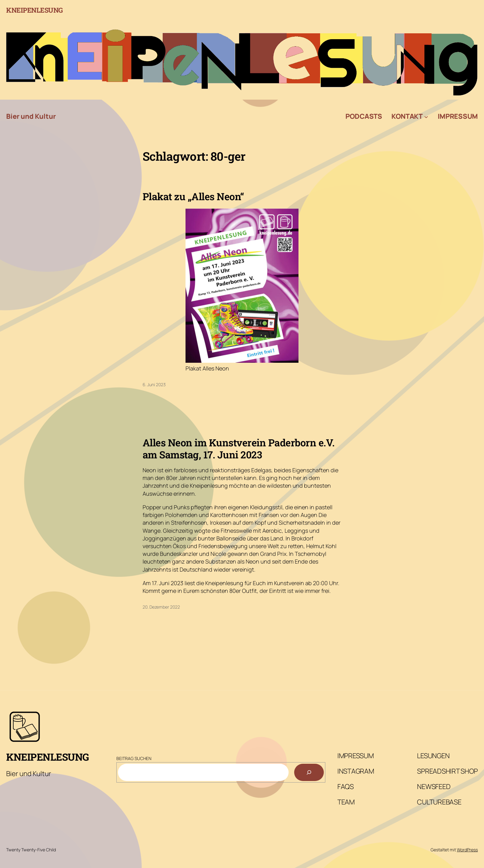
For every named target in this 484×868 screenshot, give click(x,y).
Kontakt (407, 116)
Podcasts (364, 116)
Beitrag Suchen (134, 758)
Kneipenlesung (35, 10)
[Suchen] (309, 772)
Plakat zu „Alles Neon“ (193, 196)
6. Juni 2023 (154, 384)
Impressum (458, 116)
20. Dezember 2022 (161, 607)
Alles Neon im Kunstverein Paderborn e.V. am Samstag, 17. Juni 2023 (239, 449)
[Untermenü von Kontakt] (426, 116)
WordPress (467, 850)
